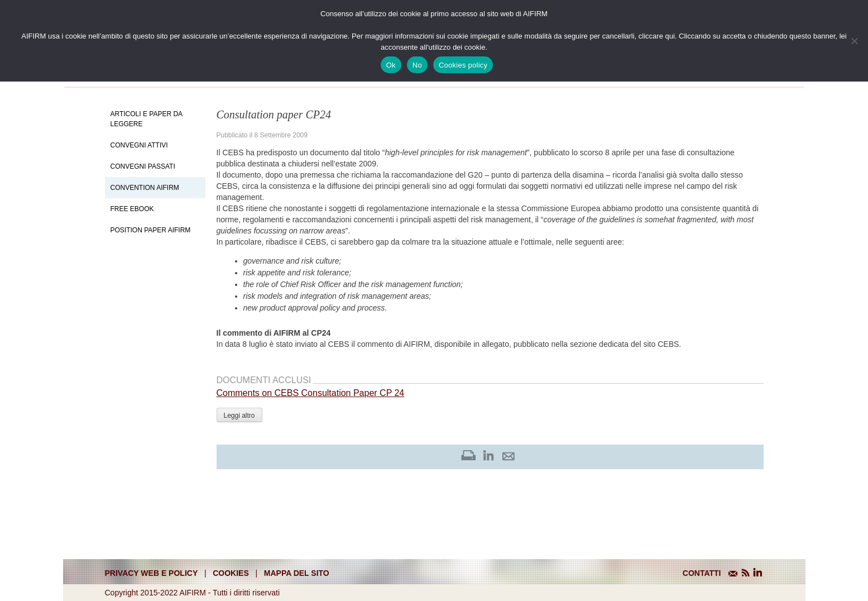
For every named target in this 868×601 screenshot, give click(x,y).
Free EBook (132, 209)
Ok (391, 65)
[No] (854, 41)
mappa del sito (297, 573)
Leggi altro (239, 416)
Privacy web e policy (152, 573)
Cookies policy (463, 65)
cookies (231, 573)
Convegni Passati (143, 166)
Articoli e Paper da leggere (147, 119)
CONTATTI (702, 573)
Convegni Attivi (139, 145)
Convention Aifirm (145, 188)
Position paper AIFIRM (151, 230)
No (417, 65)
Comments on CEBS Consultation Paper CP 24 (311, 393)
